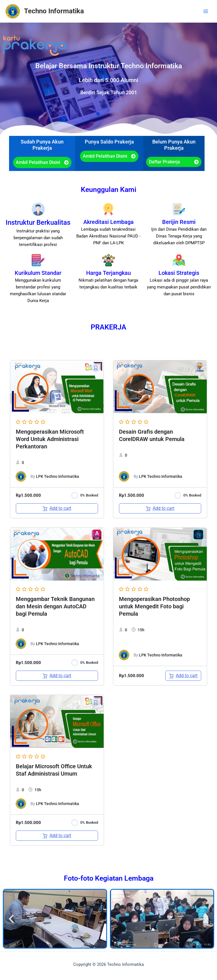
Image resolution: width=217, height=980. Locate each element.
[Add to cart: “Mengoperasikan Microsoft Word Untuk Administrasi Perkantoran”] (57, 508)
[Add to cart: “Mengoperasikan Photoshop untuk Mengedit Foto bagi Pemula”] (183, 676)
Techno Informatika (54, 11)
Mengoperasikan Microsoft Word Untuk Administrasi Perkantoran (50, 439)
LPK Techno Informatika (57, 476)
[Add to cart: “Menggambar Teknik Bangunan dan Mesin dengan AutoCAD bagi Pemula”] (57, 676)
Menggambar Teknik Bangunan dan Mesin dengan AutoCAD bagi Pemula (55, 606)
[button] (11, 919)
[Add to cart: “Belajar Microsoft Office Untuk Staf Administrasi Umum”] (57, 836)
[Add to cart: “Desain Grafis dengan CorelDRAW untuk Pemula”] (160, 508)
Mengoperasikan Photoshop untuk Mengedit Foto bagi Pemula (154, 606)
